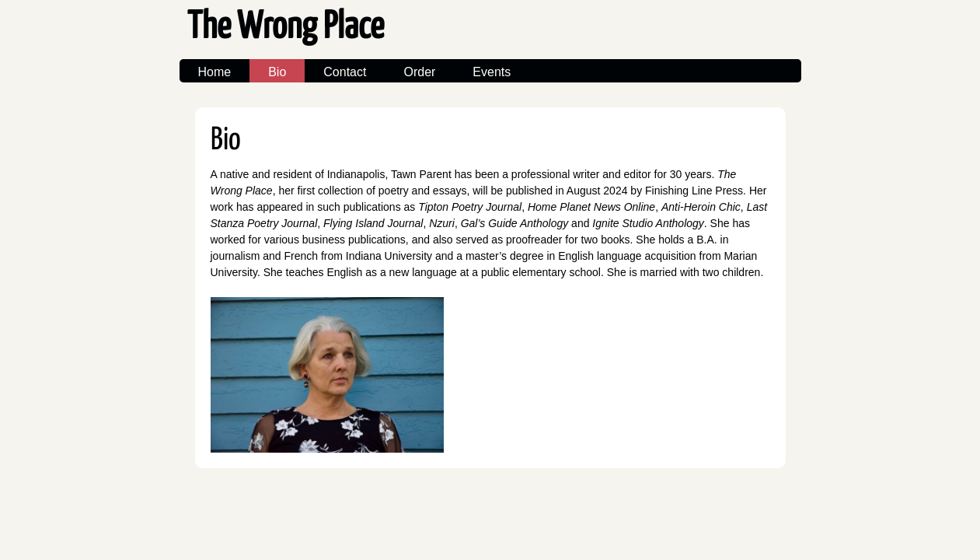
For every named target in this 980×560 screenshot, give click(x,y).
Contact (345, 72)
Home (215, 72)
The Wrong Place (286, 28)
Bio (277, 72)
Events (492, 72)
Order (419, 72)
